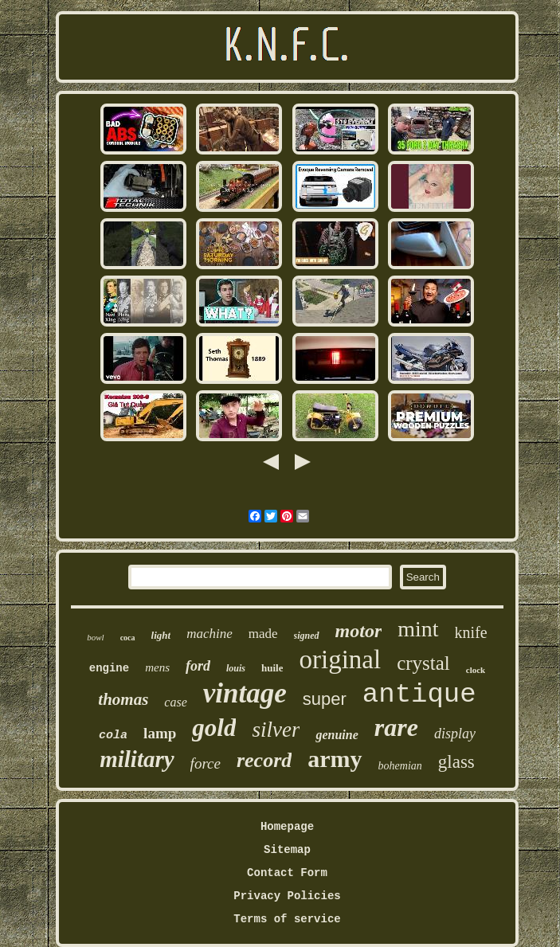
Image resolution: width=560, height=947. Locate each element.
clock (476, 670)
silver (276, 730)
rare (396, 727)
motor (359, 631)
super (325, 699)
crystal (423, 663)
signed (307, 636)
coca (128, 638)
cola (113, 736)
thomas (123, 699)
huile (272, 668)
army (335, 759)
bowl (95, 637)
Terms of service (287, 919)
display (455, 734)
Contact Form (287, 873)
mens (157, 667)
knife (471, 632)
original (340, 659)
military (137, 759)
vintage (245, 693)
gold (214, 728)
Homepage (287, 827)
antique (419, 695)
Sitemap (287, 850)
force (206, 763)
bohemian (400, 766)
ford (198, 666)
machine (210, 634)
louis (236, 668)
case (175, 702)
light (161, 635)
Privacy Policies (287, 896)
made (263, 634)
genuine (337, 735)
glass (456, 762)
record (264, 760)
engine (109, 668)
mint (418, 629)
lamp (160, 733)
